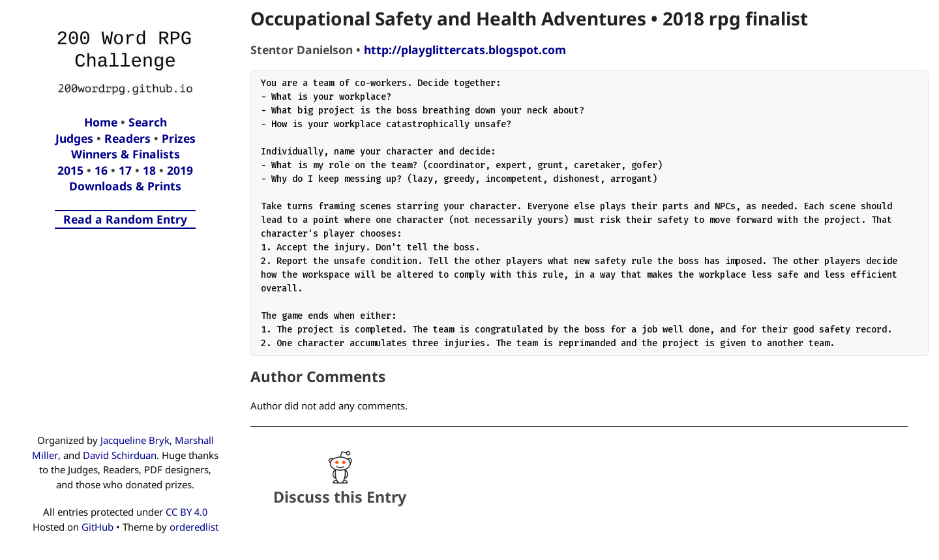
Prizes (179, 138)
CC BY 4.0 (186, 512)
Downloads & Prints (125, 186)
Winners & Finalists (126, 154)
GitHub (97, 527)
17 (125, 170)
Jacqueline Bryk (135, 440)
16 (101, 170)
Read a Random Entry (125, 219)
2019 (180, 170)
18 (149, 170)
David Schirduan (120, 455)
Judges (74, 138)
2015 (70, 170)
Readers (127, 138)
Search (148, 122)
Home (101, 122)
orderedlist (194, 527)
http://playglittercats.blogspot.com (465, 50)
